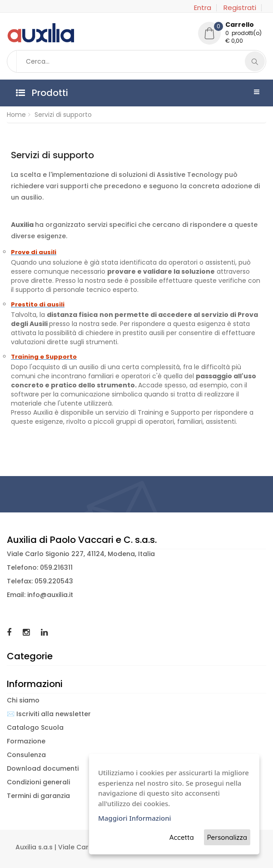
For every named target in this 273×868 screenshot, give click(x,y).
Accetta (182, 837)
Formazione (26, 741)
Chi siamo (23, 700)
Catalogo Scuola (35, 728)
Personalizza (227, 837)
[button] (232, 34)
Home (16, 115)
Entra (203, 8)
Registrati (240, 8)
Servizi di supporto (63, 115)
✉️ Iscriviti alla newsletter (49, 714)
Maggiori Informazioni (135, 818)
